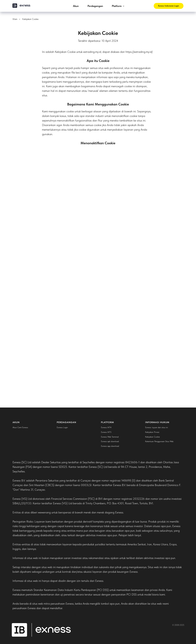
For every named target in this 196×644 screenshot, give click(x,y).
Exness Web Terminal (110, 437)
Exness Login (62, 427)
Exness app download (110, 446)
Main (15, 19)
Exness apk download (110, 441)
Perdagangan (95, 6)
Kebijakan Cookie (30, 19)
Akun (76, 6)
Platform (117, 6)
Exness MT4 (106, 427)
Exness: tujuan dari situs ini (157, 427)
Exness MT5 (106, 432)
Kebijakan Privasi (152, 432)
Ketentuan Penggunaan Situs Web (159, 441)
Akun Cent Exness (20, 427)
